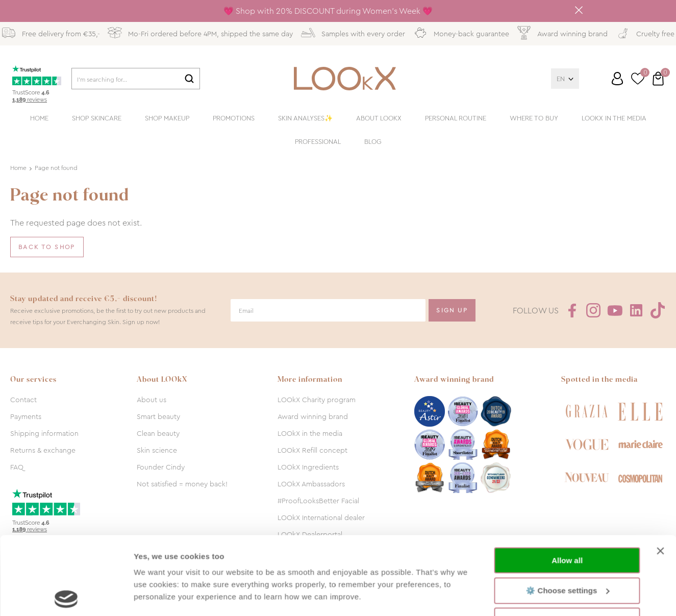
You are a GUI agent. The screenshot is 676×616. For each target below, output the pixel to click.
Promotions (234, 118)
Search (189, 79)
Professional (318, 142)
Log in (617, 79)
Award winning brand (313, 416)
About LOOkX (379, 118)
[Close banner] (660, 473)
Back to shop (47, 247)
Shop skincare (97, 118)
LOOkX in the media (614, 118)
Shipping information (44, 433)
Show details (157, 596)
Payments (26, 416)
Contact (23, 400)
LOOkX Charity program (317, 400)
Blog (373, 142)
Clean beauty (158, 433)
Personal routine (456, 118)
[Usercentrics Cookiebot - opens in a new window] (66, 596)
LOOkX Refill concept (312, 450)
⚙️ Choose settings (567, 512)
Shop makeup (167, 118)
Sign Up (452, 310)
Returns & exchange (43, 450)
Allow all (567, 483)
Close (579, 10)
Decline (567, 543)
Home (39, 118)
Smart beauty (158, 416)
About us (152, 400)
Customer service (608, 83)
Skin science (157, 450)
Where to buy (534, 118)
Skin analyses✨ (305, 118)
